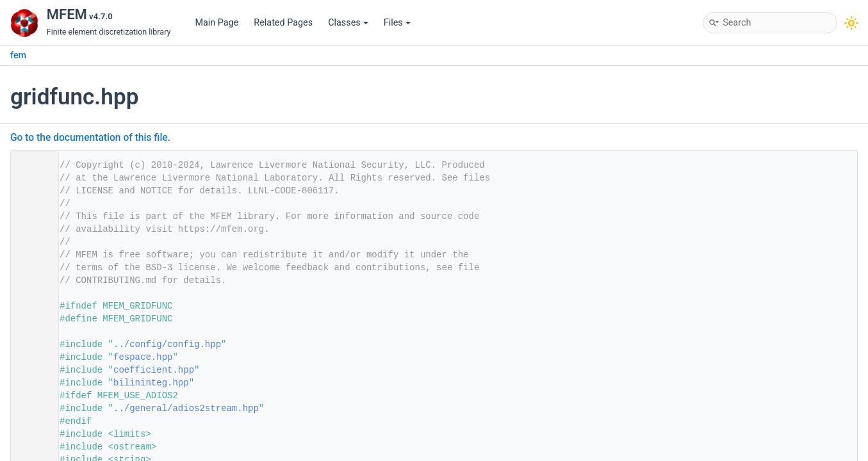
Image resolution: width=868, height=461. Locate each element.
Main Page (217, 23)
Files (397, 23)
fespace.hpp (143, 357)
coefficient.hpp (154, 370)
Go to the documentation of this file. (90, 138)
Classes (348, 23)
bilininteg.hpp (151, 383)
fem (18, 55)
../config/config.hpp (167, 344)
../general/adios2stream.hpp (186, 408)
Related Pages (283, 23)
